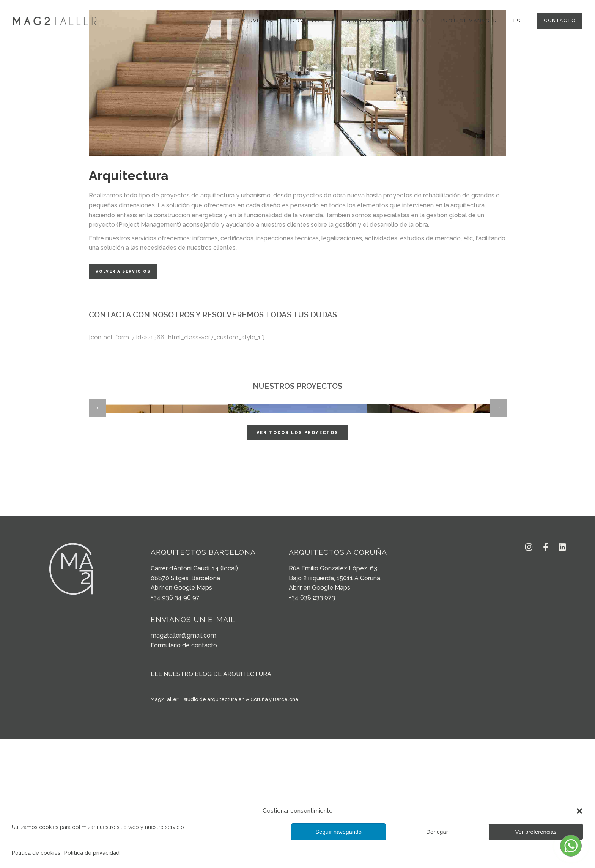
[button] (579, 811)
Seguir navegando (338, 832)
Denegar (437, 832)
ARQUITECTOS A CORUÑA (338, 682)
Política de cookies (36, 853)
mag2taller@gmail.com (183, 765)
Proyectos (306, 21)
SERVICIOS (257, 21)
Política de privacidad (92, 853)
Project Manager (469, 21)
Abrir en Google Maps (181, 717)
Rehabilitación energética (382, 21)
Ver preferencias (536, 832)
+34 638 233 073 (312, 727)
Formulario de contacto (184, 775)
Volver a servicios (123, 271)
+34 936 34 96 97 (175, 727)
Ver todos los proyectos (297, 562)
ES (517, 21)
